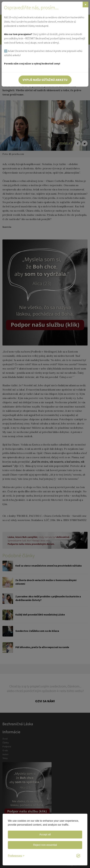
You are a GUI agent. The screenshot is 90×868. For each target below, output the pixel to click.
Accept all (45, 834)
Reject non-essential (45, 845)
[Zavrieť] (85, 4)
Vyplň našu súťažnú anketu (45, 80)
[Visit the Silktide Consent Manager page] (78, 856)
